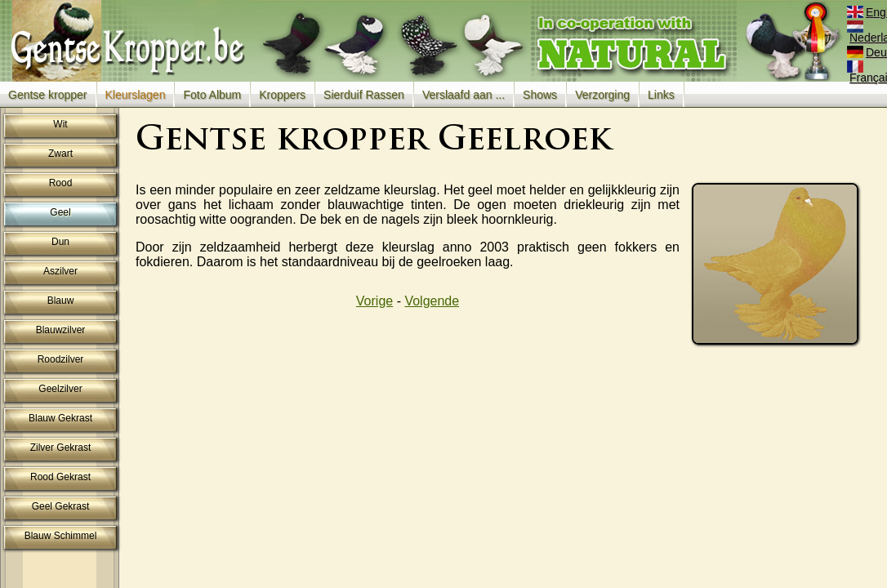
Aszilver (60, 271)
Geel (60, 212)
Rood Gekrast (60, 477)
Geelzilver (60, 389)
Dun (60, 242)
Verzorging (602, 95)
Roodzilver (61, 359)
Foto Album (212, 95)
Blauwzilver (61, 330)
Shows (540, 95)
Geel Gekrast (61, 506)
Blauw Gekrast (60, 418)
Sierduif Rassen (364, 95)
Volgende (432, 301)
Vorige (374, 301)
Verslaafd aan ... (464, 95)
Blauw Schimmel (61, 536)
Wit (60, 124)
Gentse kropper (48, 95)
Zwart (60, 154)
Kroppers (282, 95)
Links (661, 95)
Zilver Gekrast (61, 448)
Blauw (61, 301)
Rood (61, 183)
